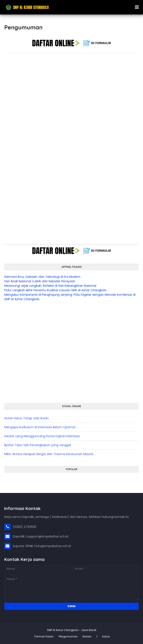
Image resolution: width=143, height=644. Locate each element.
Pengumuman (68, 636)
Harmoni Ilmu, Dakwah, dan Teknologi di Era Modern (42, 277)
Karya (106, 636)
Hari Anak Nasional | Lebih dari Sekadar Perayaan (40, 281)
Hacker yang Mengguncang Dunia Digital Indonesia (42, 436)
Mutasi (87, 636)
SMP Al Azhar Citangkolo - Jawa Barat (72, 630)
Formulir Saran (44, 636)
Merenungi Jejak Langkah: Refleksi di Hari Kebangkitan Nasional (50, 286)
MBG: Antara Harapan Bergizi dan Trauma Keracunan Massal (49, 454)
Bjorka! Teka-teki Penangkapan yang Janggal (38, 445)
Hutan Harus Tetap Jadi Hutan (26, 418)
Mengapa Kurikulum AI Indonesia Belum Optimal (40, 427)
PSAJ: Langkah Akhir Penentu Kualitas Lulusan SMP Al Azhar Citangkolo (55, 290)
